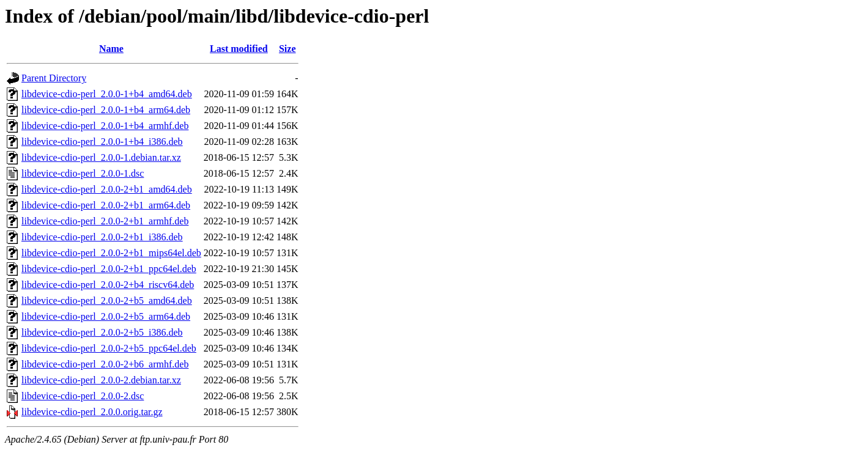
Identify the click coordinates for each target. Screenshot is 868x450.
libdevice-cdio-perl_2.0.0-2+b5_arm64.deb (106, 316)
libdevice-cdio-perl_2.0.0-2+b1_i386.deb (102, 237)
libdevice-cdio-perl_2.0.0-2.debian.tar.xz (101, 380)
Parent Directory (54, 78)
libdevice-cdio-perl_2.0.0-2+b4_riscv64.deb (108, 285)
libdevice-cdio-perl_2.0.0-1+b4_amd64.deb (107, 94)
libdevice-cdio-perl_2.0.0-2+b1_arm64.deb (106, 205)
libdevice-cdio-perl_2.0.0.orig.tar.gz (92, 412)
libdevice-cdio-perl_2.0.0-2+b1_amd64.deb (107, 189)
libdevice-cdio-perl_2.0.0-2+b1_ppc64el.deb (109, 269)
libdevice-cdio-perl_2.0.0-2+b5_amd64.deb (107, 301)
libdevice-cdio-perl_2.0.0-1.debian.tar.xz (101, 157)
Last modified (239, 49)
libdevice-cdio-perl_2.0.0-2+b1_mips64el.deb (111, 253)
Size (287, 49)
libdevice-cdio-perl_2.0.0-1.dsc (83, 173)
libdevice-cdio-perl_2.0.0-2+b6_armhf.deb (105, 364)
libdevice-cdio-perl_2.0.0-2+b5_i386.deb (102, 332)
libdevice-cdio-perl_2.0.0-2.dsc (83, 396)
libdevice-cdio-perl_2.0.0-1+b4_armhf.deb (105, 126)
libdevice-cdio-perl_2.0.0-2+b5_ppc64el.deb (109, 348)
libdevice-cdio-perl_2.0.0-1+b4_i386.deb (102, 142)
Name (111, 49)
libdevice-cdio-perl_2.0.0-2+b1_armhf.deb (105, 221)
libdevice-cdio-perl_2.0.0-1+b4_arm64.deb (106, 110)
